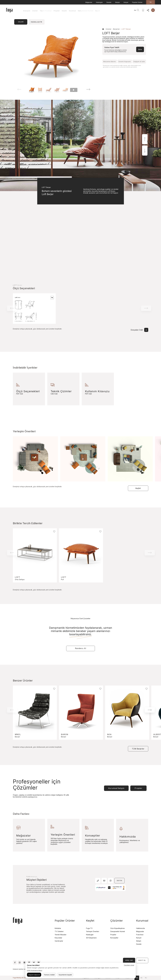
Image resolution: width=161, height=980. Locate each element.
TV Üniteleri (59, 931)
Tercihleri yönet (129, 965)
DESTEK (119, 881)
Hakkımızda (140, 928)
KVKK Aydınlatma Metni (35, 970)
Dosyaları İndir (139, 330)
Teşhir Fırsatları (46, 11)
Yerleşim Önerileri (93, 931)
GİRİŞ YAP (129, 960)
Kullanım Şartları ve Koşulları (22, 969)
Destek (109, 2)
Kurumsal (72, 11)
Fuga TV (89, 928)
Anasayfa (27, 11)
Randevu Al (81, 648)
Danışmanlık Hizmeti (86, 11)
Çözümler (117, 921)
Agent (98, 11)
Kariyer (126, 2)
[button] (85, 89)
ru (146, 978)
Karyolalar (58, 938)
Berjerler (116, 29)
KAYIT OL (142, 960)
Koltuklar (58, 928)
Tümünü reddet (49, 975)
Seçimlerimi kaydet (65, 975)
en (141, 978)
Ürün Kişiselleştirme (118, 928)
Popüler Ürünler (137, 2)
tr (150, 2)
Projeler (57, 11)
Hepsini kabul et (34, 975)
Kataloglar (99, 2)
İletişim (118, 2)
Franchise (140, 935)
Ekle (140, 49)
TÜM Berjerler (138, 749)
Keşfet (64, 11)
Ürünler (35, 11)
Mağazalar (89, 2)
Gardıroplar (59, 941)
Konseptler (114, 938)
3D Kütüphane (91, 938)
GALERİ (21, 22)
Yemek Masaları (61, 935)
